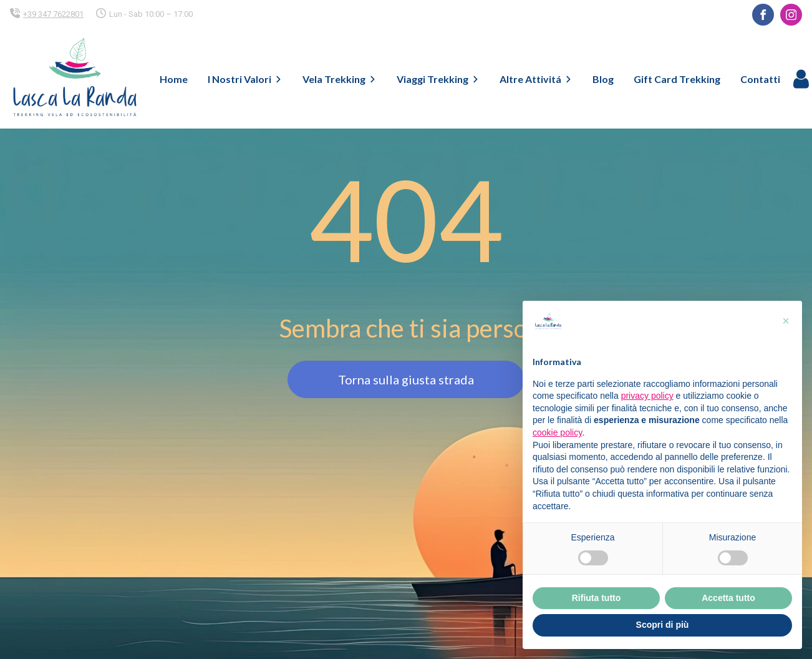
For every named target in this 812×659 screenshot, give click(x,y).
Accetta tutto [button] (728, 598)
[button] (786, 321)
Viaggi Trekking (438, 79)
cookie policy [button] (557, 432)
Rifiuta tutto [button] (597, 598)
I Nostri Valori (245, 79)
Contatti (760, 79)
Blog (603, 79)
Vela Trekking (340, 79)
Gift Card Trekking (677, 79)
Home (174, 79)
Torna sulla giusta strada (406, 379)
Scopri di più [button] (663, 625)
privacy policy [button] (647, 396)
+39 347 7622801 (53, 14)
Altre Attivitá (536, 79)
